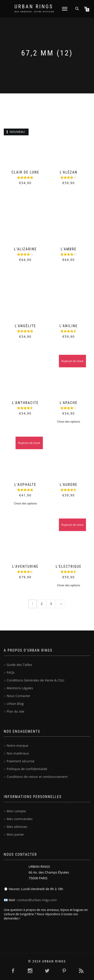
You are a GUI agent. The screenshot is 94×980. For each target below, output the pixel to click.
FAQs (10, 672)
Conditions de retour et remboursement (37, 777)
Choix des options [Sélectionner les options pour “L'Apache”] (69, 421)
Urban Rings (34, 7)
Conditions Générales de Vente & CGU (35, 680)
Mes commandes (19, 819)
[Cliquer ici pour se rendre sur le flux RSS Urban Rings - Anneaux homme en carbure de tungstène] (81, 971)
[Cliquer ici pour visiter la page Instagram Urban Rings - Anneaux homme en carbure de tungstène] (30, 971)
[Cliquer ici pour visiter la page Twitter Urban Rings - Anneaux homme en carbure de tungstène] (47, 971)
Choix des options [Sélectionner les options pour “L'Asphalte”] (25, 503)
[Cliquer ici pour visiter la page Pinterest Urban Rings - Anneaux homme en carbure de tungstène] (64, 971)
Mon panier (15, 834)
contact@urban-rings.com (37, 900)
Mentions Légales (20, 688)
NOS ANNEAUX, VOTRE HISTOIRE (34, 12)
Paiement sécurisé (20, 761)
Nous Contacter (18, 696)
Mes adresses (17, 827)
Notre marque (17, 745)
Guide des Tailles (19, 665)
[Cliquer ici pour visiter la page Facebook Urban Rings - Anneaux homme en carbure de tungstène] (13, 971)
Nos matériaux (18, 753)
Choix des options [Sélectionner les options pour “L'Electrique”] (69, 585)
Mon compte (16, 811)
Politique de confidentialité (27, 769)
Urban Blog (15, 704)
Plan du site (15, 711)
